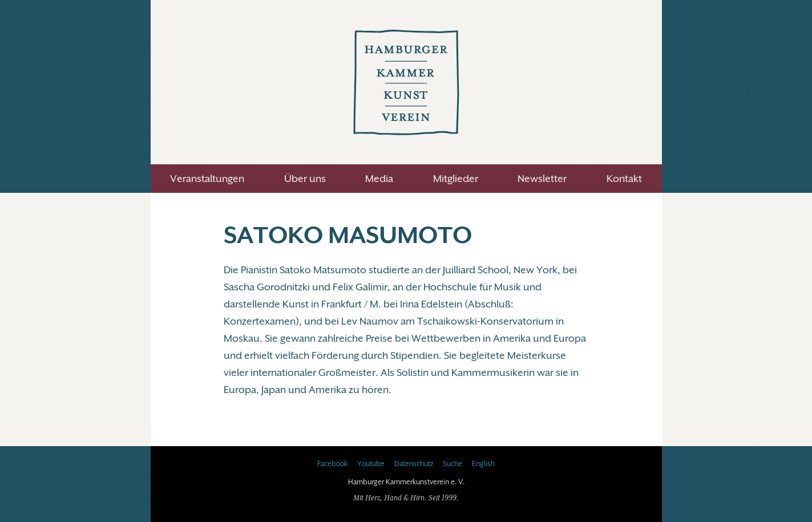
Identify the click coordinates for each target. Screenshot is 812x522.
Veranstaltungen (207, 179)
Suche (453, 464)
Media (379, 179)
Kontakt (624, 179)
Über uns (305, 179)
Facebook (332, 464)
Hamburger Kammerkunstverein (406, 82)
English (483, 464)
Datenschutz (414, 464)
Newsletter (542, 179)
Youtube (371, 464)
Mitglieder (456, 179)
